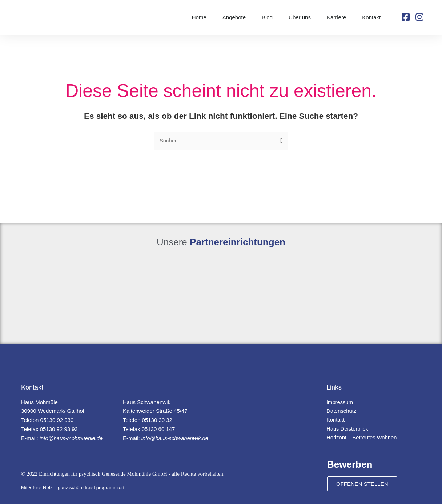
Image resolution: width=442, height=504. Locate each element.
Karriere (336, 17)
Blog (267, 17)
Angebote (234, 17)
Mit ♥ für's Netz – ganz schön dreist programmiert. (73, 488)
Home (199, 17)
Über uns (300, 17)
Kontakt (371, 17)
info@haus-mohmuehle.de (72, 438)
